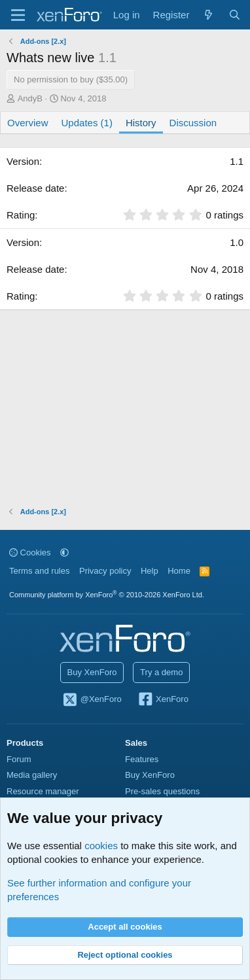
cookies (101, 846)
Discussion (193, 123)
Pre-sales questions (162, 791)
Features (142, 759)
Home (179, 571)
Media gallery (32, 775)
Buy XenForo (92, 672)
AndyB (30, 98)
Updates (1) (87, 123)
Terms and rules (39, 571)
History (141, 123)
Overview (28, 123)
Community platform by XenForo (107, 595)
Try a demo (161, 672)
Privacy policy (105, 571)
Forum (19, 759)
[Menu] (18, 15)
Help (150, 571)
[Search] (235, 15)
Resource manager (43, 791)
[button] (64, 552)
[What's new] (208, 15)
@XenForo (92, 700)
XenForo (163, 700)
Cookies (30, 552)
